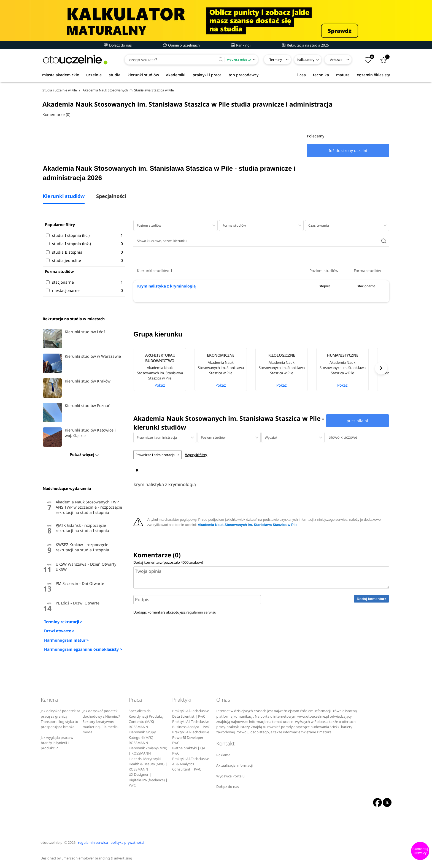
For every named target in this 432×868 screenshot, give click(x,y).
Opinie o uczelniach (181, 45)
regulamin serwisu (201, 612)
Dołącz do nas (118, 45)
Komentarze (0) (56, 114)
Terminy (276, 60)
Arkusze (336, 60)
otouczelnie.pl (52, 843)
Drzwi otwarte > (59, 631)
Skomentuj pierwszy (420, 851)
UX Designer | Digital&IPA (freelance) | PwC (148, 780)
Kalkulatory (306, 60)
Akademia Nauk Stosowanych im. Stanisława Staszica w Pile (248, 525)
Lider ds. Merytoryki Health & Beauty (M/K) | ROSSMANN (148, 764)
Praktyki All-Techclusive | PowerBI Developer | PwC (192, 737)
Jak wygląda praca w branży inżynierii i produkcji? (57, 743)
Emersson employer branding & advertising (97, 858)
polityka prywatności (127, 843)
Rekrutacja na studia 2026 (305, 45)
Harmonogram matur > (66, 640)
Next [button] (381, 368)
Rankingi (241, 45)
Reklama (223, 755)
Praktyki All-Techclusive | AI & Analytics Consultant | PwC (192, 764)
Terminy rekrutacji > (63, 622)
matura (343, 75)
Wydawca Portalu (230, 776)
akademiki (176, 75)
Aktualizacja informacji (234, 765)
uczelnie (94, 75)
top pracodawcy (244, 75)
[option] (164, 369)
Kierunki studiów (64, 196)
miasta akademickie (61, 75)
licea (302, 75)
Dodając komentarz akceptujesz (175, 612)
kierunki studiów (143, 75)
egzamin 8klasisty (373, 75)
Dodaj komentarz (372, 599)
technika (321, 75)
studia (115, 75)
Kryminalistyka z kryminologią (166, 286)
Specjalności (111, 196)
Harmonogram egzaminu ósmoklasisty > (83, 649)
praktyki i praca (207, 75)
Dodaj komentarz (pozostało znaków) (168, 562)
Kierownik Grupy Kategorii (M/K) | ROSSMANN (142, 737)
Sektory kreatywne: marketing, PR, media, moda (101, 727)
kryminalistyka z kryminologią (165, 485)
